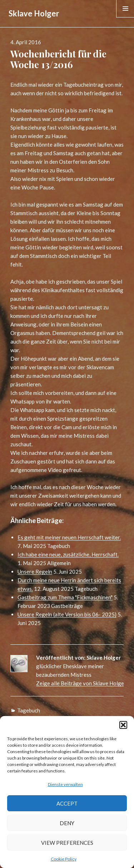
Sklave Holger (34, 13)
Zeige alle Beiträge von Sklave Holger (81, 683)
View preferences (67, 843)
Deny (67, 823)
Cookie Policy (64, 859)
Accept (67, 803)
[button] (123, 725)
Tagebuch (29, 710)
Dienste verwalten (65, 784)
